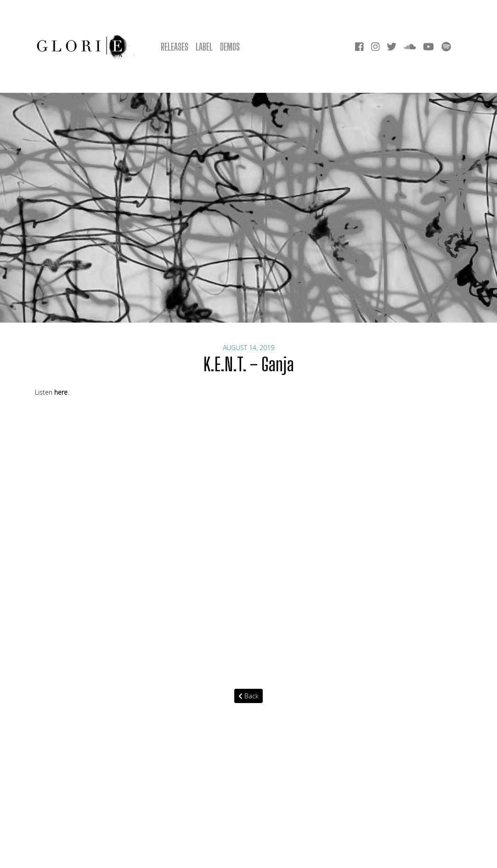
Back (248, 696)
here (61, 392)
